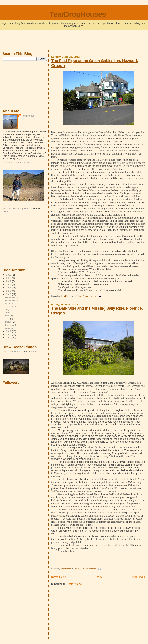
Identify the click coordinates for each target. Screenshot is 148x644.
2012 (9, 331)
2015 (9, 288)
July (7, 310)
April (8, 319)
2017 (9, 281)
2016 (9, 284)
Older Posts (139, 577)
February (10, 325)
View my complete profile (16, 163)
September (11, 307)
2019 (9, 275)
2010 (9, 338)
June (8, 313)
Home (99, 577)
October (9, 304)
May (8, 316)
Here (5, 211)
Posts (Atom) (74, 584)
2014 (9, 291)
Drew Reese (14, 352)
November (11, 300)
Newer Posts (58, 577)
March (9, 322)
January (9, 328)
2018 (9, 278)
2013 (9, 294)
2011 (9, 334)
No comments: (90, 296)
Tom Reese (28, 116)
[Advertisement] (74, 39)
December (11, 297)
